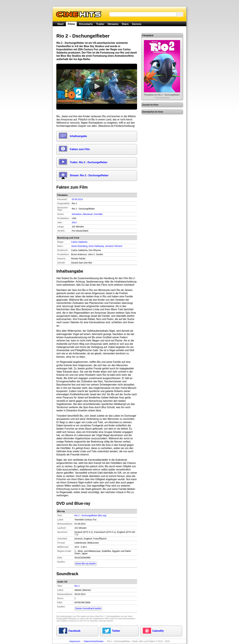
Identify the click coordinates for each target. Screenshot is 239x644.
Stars (125, 24)
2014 (74, 223)
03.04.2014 (77, 199)
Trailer (100, 24)
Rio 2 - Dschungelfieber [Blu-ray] (90, 516)
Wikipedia (72, 619)
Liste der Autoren (106, 621)
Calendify (158, 631)
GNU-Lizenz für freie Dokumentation (120, 619)
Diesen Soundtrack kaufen (88, 608)
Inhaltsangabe (78, 136)
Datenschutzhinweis (94, 641)
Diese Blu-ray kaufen (86, 564)
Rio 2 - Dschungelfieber (110, 616)
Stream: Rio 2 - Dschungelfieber (89, 175)
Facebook (74, 631)
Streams (113, 24)
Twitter (116, 631)
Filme (71, 24)
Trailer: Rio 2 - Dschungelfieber (89, 162)
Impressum (75, 641)
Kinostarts (86, 24)
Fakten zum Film (80, 149)
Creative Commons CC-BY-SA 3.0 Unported (79, 621)
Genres (137, 24)
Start (60, 24)
